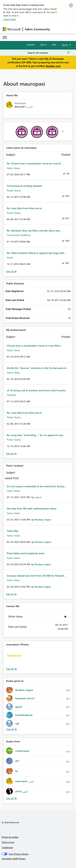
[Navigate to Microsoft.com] (12, 29)
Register (31, 45)
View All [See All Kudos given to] (12, 729)
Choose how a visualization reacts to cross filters (34, 346)
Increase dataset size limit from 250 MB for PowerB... (36, 576)
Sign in (43, 45)
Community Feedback (19, 235)
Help (54, 45)
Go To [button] (65, 45)
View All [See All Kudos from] (12, 798)
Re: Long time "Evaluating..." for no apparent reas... (36, 435)
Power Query (14, 190)
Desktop (11, 395)
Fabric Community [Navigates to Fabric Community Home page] (37, 29)
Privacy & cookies (10, 837)
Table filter (13, 531)
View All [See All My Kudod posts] (11, 454)
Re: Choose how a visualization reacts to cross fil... (35, 163)
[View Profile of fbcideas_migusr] (43, 520)
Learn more (10, 19)
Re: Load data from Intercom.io (24, 208)
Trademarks (7, 847)
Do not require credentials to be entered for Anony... (37, 486)
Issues (10, 257)
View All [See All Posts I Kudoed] (11, 594)
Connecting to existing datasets (24, 186)
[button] (14, 659)
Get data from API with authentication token (32, 509)
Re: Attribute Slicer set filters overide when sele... (34, 231)
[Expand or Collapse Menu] (5, 37)
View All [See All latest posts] (11, 271)
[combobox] (49, 53)
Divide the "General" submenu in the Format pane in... (38, 368)
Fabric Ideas (13, 168)
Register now (53, 66)
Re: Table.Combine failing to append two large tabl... (36, 253)
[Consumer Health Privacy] (38, 859)
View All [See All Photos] (12, 669)
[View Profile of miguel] (38, 497)
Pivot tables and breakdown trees (26, 553)
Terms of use (8, 842)
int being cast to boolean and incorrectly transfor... (39, 390)
